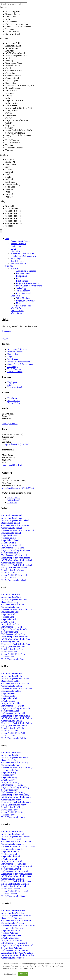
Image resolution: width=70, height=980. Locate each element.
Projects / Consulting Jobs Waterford (17, 945)
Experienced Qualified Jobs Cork (16, 644)
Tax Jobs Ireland (8, 538)
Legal (13, 249)
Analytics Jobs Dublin (11, 703)
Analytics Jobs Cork (10, 624)
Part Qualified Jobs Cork (12, 649)
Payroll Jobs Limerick (11, 889)
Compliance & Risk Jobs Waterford (17, 920)
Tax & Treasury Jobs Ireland (14, 580)
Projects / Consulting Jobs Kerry (15, 787)
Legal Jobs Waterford (11, 930)
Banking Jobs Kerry (10, 760)
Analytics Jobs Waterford (12, 940)
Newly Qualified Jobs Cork (13, 647)
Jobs (7, 239)
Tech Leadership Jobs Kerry (13, 792)
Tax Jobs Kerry (8, 775)
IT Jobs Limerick (9, 859)
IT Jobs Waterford (10, 938)
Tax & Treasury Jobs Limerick (14, 896)
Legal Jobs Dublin (9, 693)
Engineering (16, 246)
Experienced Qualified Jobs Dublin (16, 723)
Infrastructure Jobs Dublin (13, 706)
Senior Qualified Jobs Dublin (14, 733)
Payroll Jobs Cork (9, 652)
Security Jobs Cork (10, 632)
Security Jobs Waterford (12, 948)
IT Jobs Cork (7, 622)
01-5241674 (23, 424)
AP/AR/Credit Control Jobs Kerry (16, 797)
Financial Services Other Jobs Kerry (17, 767)
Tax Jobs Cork (8, 617)
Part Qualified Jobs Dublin (13, 728)
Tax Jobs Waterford (10, 933)
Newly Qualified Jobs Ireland (14, 568)
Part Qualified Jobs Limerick (14, 886)
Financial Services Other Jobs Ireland (17, 530)
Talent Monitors (23, 298)
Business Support (18, 244)
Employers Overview (25, 301)
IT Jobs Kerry (8, 780)
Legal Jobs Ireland (9, 535)
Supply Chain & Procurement (24, 256)
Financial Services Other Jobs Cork (17, 609)
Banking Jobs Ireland (10, 523)
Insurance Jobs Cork (10, 612)
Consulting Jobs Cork (11, 607)
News (19, 303)
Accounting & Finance (21, 241)
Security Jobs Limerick (11, 869)
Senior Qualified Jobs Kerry (13, 812)
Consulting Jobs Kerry (11, 765)
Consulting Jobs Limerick (12, 844)
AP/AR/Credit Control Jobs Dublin (16, 718)
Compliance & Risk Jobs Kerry (15, 762)
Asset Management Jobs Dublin (15, 678)
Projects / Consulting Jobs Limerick (17, 866)
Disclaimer (12, 502)
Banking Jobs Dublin (10, 681)
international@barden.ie (12, 465)
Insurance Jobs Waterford (12, 928)
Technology (16, 258)
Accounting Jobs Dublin (12, 676)
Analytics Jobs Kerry (10, 782)
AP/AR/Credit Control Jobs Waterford (18, 955)
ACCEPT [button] (23, 974)
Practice (14, 268)
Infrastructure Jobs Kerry (12, 785)
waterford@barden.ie (11, 488)
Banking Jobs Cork (10, 602)
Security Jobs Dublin (10, 711)
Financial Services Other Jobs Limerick (18, 846)
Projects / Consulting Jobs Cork (15, 629)
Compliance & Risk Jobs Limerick (16, 841)
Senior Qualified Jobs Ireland (14, 575)
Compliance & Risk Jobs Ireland (15, 525)
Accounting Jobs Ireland (12, 518)
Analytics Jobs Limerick (12, 861)
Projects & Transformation (22, 253)
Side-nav (9, 266)
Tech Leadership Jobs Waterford (15, 950)
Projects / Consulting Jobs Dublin (16, 708)
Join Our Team (17, 311)
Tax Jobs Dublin (8, 696)
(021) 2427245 (23, 444)
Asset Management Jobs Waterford (16, 916)
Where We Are (17, 313)
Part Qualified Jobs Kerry (12, 807)
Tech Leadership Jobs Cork (13, 634)
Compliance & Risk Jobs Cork (15, 604)
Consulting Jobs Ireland (12, 528)
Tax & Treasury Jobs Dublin (14, 738)
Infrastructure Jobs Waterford (14, 943)
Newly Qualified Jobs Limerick (15, 884)
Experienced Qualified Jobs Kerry (16, 802)
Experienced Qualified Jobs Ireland (17, 565)
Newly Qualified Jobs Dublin (14, 726)
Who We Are (16, 308)
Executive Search (18, 263)
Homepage (7, 331)
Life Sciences (17, 251)
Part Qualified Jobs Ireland (13, 570)
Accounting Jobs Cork (11, 597)
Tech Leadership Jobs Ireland (14, 555)
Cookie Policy (14, 500)
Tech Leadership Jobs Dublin (14, 713)
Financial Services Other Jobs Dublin (17, 688)
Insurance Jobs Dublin (11, 691)
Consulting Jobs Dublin (12, 686)
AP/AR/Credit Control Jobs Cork (16, 639)
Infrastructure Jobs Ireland (13, 548)
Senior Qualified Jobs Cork (13, 654)
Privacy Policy (14, 497)
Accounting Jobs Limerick (13, 834)
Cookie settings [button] (10, 974)
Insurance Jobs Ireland (11, 533)
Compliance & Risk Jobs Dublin (15, 683)
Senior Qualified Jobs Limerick (15, 891)
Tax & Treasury (17, 261)
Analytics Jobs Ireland (11, 545)
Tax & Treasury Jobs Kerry (13, 817)
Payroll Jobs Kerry (9, 810)
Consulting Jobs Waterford (13, 923)
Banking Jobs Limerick (11, 839)
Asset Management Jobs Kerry (15, 758)
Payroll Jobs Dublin (10, 731)
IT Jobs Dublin (8, 701)
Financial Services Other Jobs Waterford (19, 925)
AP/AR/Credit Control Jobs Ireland (17, 560)
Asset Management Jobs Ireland (15, 520)
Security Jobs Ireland (10, 553)
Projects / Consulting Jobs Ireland (16, 550)
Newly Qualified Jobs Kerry (14, 805)
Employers (15, 296)
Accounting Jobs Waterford (13, 913)
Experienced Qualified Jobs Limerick (17, 881)
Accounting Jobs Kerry (11, 755)
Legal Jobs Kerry (9, 772)
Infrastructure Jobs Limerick (14, 864)
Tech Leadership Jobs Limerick (15, 871)
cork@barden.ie (9, 444)
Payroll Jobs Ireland (10, 573)
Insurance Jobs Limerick (12, 849)
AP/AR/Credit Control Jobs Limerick (17, 876)
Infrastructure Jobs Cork (12, 627)
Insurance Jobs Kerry (10, 770)
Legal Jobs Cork (8, 614)
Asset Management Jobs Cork (14, 600)
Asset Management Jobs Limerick (16, 836)
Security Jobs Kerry (10, 790)
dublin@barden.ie (10, 424)
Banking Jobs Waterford (12, 918)
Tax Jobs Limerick (9, 854)
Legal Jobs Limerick (10, 852)
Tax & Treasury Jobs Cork (13, 659)
